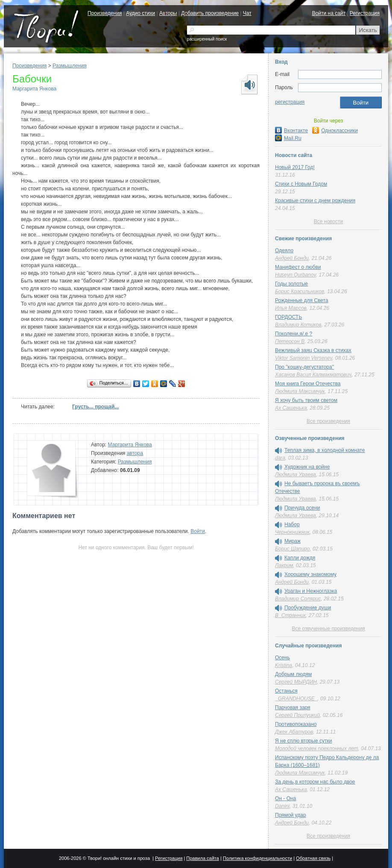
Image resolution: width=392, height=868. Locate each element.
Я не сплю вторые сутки (303, 741)
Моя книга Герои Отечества (308, 384)
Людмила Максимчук (300, 391)
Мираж (293, 541)
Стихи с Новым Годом (301, 184)
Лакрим (284, 565)
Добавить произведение (210, 13)
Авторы (168, 13)
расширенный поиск (207, 39)
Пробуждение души (308, 608)
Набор (292, 524)
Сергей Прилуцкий (297, 715)
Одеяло (284, 250)
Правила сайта (203, 858)
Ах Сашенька (291, 408)
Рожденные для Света (302, 300)
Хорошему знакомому (310, 574)
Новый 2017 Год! (295, 167)
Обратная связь (313, 858)
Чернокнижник (292, 532)
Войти (198, 531)
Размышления (70, 66)
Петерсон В (290, 341)
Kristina (284, 665)
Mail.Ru (288, 138)
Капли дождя (300, 558)
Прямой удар (291, 815)
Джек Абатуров (294, 732)
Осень (282, 658)
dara (280, 458)
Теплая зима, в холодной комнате (325, 450)
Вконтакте (291, 131)
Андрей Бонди (292, 258)
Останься (286, 691)
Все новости (328, 221)
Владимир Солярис (298, 599)
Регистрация (365, 13)
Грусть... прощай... (95, 407)
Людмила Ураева (295, 475)
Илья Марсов (291, 308)
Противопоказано (296, 724)
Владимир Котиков (298, 325)
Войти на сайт (329, 13)
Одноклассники (335, 131)
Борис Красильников (300, 291)
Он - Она (285, 798)
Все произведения (328, 421)
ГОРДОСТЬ (288, 317)
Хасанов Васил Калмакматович (313, 375)
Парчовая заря (293, 708)
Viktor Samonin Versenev (304, 358)
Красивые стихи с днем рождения (315, 201)
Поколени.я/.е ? (294, 334)
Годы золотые (291, 284)
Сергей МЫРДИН (296, 682)
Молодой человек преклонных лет (316, 749)
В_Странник (290, 615)
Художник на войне (307, 467)
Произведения (105, 13)
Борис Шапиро (292, 549)
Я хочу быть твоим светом (306, 400)
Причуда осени (302, 508)
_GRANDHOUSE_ (296, 699)
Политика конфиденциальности (257, 858)
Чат (247, 13)
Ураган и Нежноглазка (311, 591)
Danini (282, 806)
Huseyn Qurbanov (295, 275)
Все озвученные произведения (328, 629)
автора (135, 453)
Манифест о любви (298, 267)
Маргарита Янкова (34, 89)
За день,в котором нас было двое (315, 782)
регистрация (290, 102)
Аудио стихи (140, 13)
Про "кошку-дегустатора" (304, 367)
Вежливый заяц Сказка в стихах (313, 350)
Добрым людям (293, 674)
